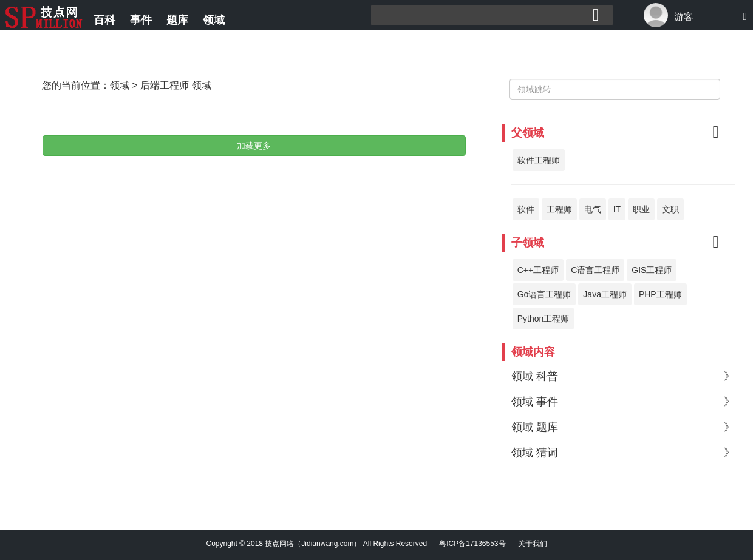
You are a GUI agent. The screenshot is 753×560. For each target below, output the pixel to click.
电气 (593, 209)
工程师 (559, 209)
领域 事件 (623, 402)
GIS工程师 (652, 270)
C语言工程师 (595, 270)
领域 (214, 20)
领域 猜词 (623, 453)
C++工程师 (538, 270)
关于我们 (533, 544)
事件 (141, 20)
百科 (104, 20)
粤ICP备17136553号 (472, 544)
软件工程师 (539, 160)
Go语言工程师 (544, 294)
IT (617, 209)
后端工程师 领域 (175, 85)
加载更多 (254, 146)
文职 (670, 209)
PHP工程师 (660, 294)
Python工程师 (543, 319)
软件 (526, 209)
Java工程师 (605, 294)
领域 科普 (623, 376)
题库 (177, 20)
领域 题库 (623, 427)
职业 (641, 209)
